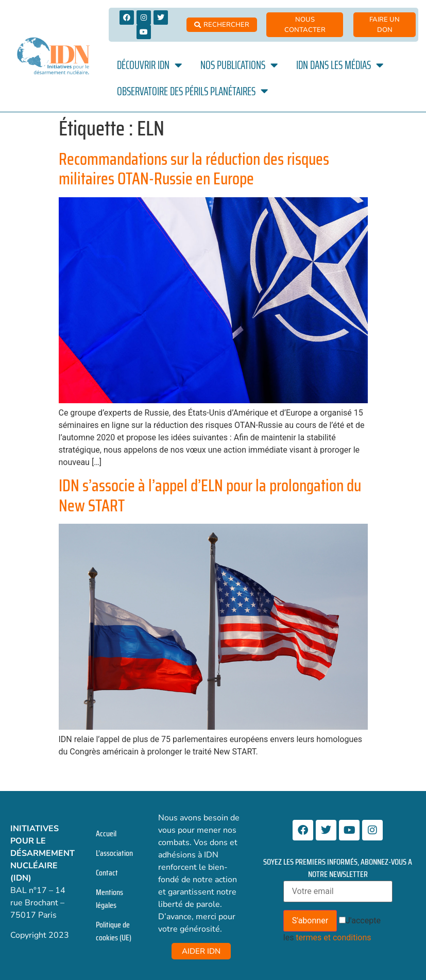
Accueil (106, 833)
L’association (114, 853)
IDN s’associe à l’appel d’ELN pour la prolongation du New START (210, 495)
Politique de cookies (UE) (114, 931)
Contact (107, 873)
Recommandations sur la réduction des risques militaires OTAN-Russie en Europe (194, 169)
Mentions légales (109, 899)
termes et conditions (333, 938)
